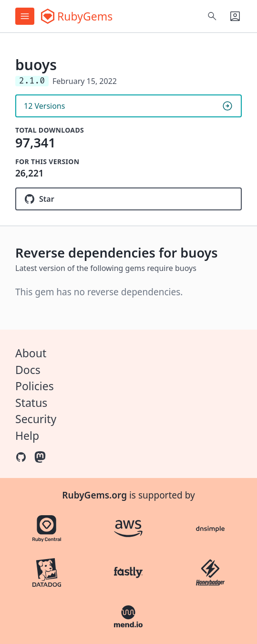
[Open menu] (25, 16)
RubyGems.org (94, 495)
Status (31, 403)
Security (36, 419)
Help (27, 436)
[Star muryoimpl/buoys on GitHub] (128, 199)
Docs (28, 370)
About (31, 353)
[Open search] (212, 16)
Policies (35, 386)
